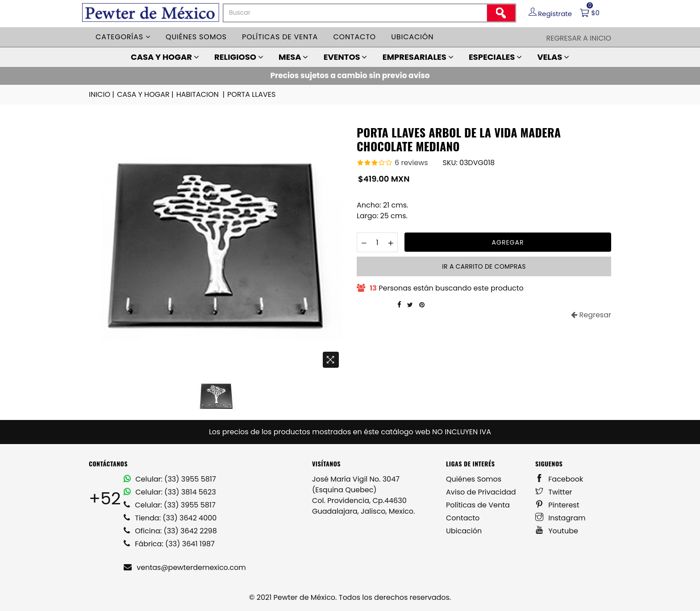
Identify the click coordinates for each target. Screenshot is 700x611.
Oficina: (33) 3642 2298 (170, 531)
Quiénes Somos (474, 479)
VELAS (553, 57)
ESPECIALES (495, 57)
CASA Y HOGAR (165, 57)
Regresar (591, 315)
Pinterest (557, 505)
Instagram (560, 518)
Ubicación (412, 37)
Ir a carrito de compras (484, 266)
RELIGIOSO (239, 57)
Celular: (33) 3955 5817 (170, 479)
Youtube (557, 531)
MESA (293, 57)
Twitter (554, 492)
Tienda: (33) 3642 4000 (170, 518)
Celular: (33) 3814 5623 (170, 492)
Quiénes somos (196, 37)
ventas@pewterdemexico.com (185, 567)
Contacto (354, 37)
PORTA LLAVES (251, 94)
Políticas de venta (280, 37)
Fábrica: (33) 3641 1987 (169, 544)
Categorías (123, 37)
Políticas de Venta (478, 505)
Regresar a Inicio (579, 38)
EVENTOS (346, 57)
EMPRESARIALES (418, 57)
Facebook (559, 479)
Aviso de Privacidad (481, 492)
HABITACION (201, 95)
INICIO (102, 95)
